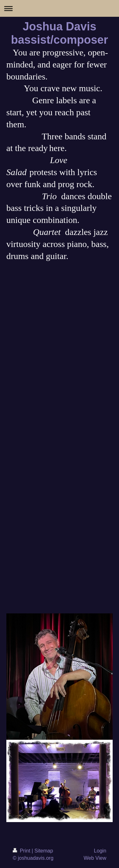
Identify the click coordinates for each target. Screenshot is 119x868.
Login (100, 851)
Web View (95, 858)
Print (22, 851)
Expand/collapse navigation (60, 8)
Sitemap (44, 851)
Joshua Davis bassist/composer (59, 33)
